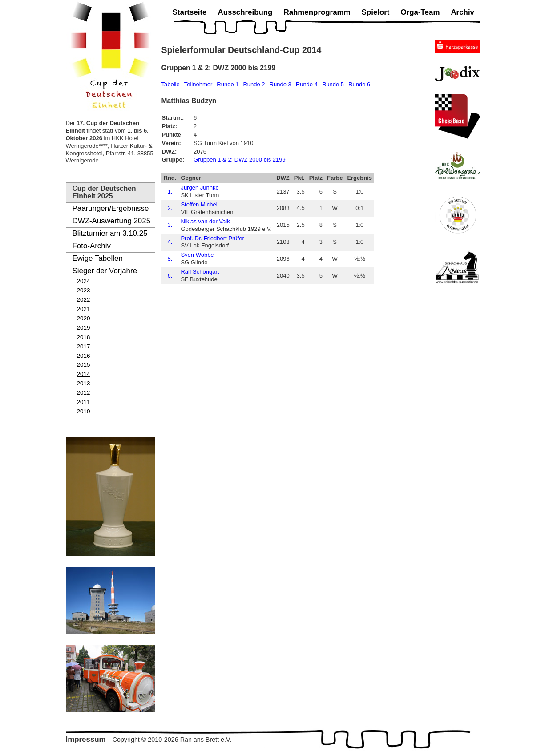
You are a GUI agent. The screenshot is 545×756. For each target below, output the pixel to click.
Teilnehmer (198, 84)
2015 (84, 365)
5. (170, 259)
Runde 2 (254, 84)
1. (170, 192)
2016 (84, 356)
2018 (84, 337)
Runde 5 (333, 84)
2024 (84, 281)
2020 (84, 318)
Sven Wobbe (197, 255)
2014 (84, 374)
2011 (84, 402)
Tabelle (171, 84)
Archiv (462, 12)
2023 (84, 290)
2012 (84, 393)
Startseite (190, 12)
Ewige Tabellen (98, 258)
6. (170, 276)
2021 (84, 309)
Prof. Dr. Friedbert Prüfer (212, 238)
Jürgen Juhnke (200, 188)
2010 (84, 411)
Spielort (376, 12)
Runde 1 (228, 84)
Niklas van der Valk (205, 221)
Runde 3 (281, 84)
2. (170, 208)
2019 (84, 328)
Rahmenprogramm (317, 12)
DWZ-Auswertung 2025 (112, 221)
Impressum (86, 739)
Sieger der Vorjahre (105, 271)
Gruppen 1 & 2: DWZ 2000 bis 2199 (240, 160)
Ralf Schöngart (200, 272)
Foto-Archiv (92, 246)
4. (170, 242)
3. (170, 225)
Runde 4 (307, 84)
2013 (84, 383)
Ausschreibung (245, 12)
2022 (84, 300)
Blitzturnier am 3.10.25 (110, 233)
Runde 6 (359, 84)
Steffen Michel (199, 204)
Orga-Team (420, 12)
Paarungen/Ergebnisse (111, 208)
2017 (84, 346)
